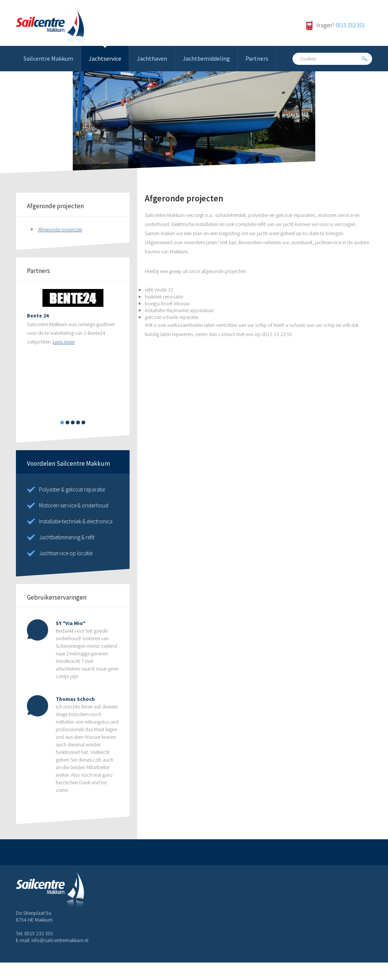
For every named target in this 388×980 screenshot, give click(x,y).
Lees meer (64, 342)
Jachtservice (105, 58)
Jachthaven (152, 58)
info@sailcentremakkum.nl (60, 940)
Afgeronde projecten (60, 229)
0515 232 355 (350, 25)
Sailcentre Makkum (48, 58)
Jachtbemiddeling (206, 58)
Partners (257, 58)
